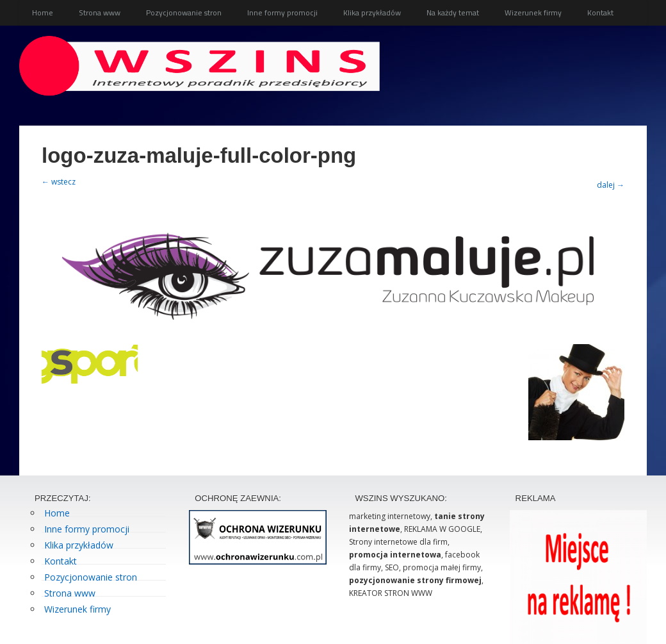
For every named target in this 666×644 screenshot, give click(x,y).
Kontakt (600, 12)
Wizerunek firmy (533, 12)
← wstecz (59, 182)
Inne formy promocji (282, 12)
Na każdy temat (453, 12)
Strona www (100, 12)
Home (43, 12)
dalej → (611, 185)
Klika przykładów (372, 12)
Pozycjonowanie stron (184, 12)
